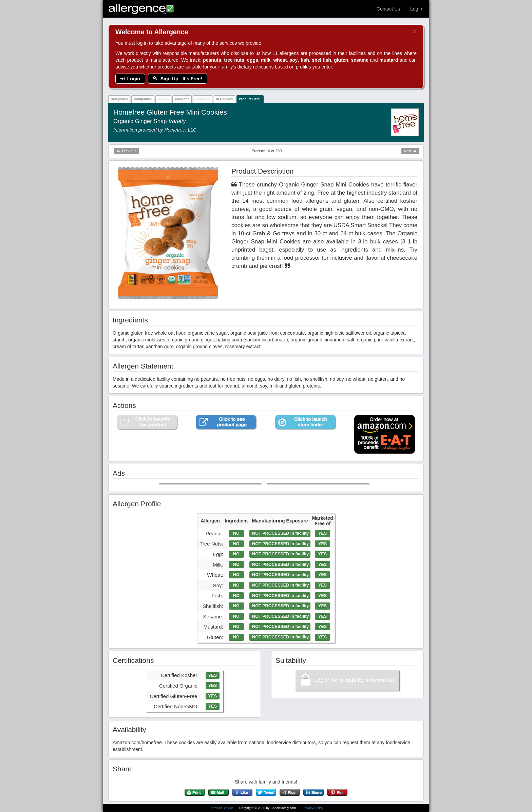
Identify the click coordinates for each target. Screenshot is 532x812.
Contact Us (388, 9)
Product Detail (250, 99)
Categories (119, 99)
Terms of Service (222, 808)
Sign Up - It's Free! (178, 79)
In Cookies (225, 99)
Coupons (182, 99)
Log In (417, 9)
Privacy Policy (313, 808)
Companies (143, 99)
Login (130, 79)
